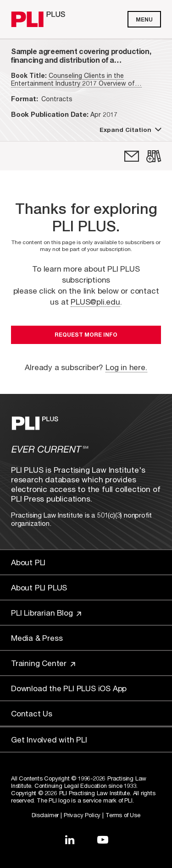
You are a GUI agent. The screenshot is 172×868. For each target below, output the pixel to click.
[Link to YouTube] (103, 840)
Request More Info (86, 335)
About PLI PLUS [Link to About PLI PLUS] (39, 587)
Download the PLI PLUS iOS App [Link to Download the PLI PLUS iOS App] (69, 688)
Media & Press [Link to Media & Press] (37, 638)
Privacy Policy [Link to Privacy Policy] (82, 815)
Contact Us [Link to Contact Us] (32, 713)
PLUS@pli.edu (95, 302)
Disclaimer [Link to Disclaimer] (45, 815)
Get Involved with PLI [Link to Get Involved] (49, 740)
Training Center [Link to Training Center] (43, 663)
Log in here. (126, 367)
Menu (144, 19)
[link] (132, 156)
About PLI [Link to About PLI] (28, 562)
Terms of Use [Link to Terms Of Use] (123, 815)
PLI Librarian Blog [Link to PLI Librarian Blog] (46, 613)
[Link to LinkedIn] (70, 840)
